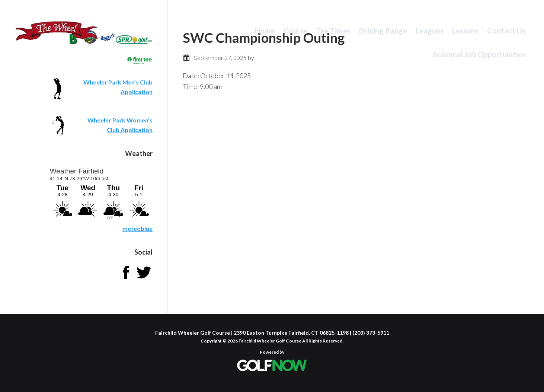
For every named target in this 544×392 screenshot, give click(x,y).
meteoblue (137, 228)
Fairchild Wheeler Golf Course (57, 35)
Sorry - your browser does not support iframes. (101, 193)
